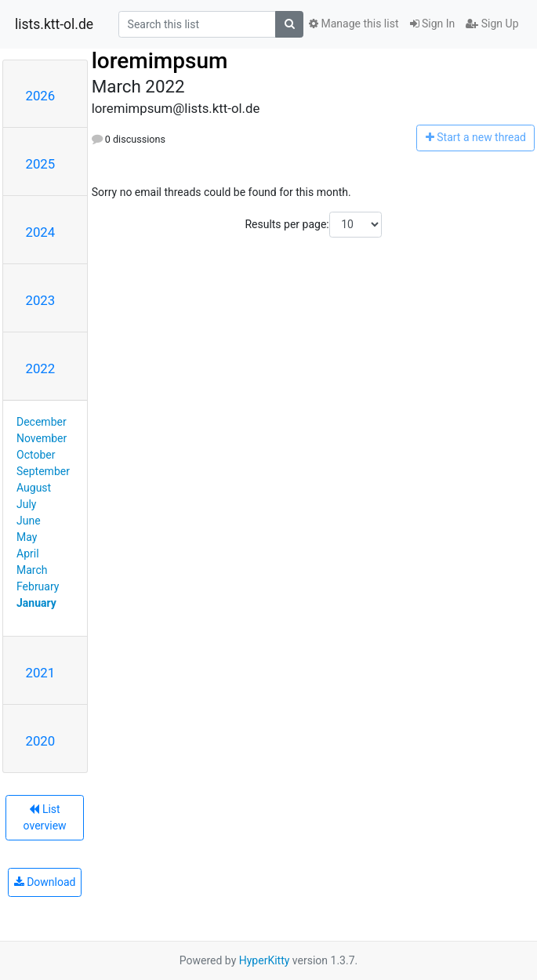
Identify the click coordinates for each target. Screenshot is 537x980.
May (27, 537)
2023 (41, 300)
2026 (41, 96)
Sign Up (492, 24)
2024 (41, 232)
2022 (41, 368)
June (29, 521)
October (36, 455)
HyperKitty (265, 960)
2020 (41, 741)
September (43, 471)
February (38, 586)
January (36, 603)
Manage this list (354, 24)
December (42, 422)
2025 (41, 164)
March (32, 570)
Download (45, 882)
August (34, 488)
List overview (45, 817)
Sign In (433, 24)
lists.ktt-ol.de (54, 24)
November (42, 438)
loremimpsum (160, 61)
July (26, 504)
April (28, 554)
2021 (41, 673)
